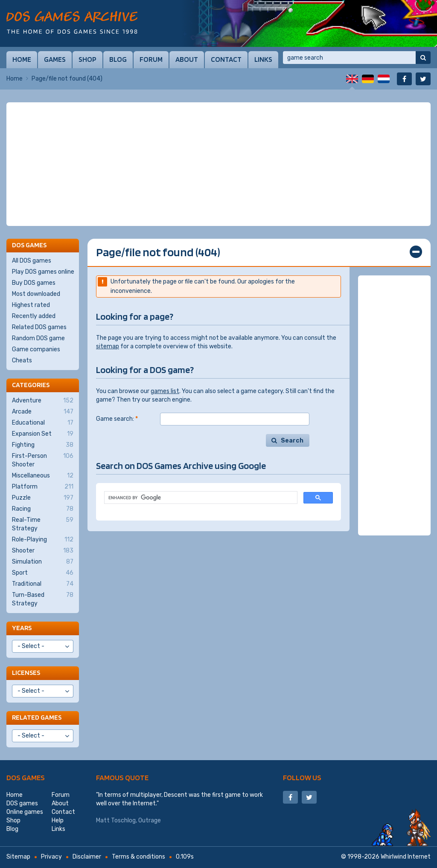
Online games (25, 812)
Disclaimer (87, 857)
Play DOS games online (43, 272)
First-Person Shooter (43, 460)
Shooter (43, 551)
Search (292, 441)
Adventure (43, 401)
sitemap (108, 346)
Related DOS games (39, 327)
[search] (200, 498)
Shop (87, 59)
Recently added (34, 316)
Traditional (43, 584)
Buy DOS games (34, 283)
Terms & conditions (138, 857)
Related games (37, 717)
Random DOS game (38, 338)
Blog (118, 59)
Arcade (43, 412)
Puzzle (43, 498)
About (187, 59)
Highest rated (31, 305)
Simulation (43, 562)
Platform (43, 487)
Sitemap (18, 857)
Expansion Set (43, 434)
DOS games (26, 777)
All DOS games (32, 261)
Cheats (22, 360)
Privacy (51, 857)
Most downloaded (36, 294)
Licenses (26, 673)
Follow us (302, 777)
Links (263, 59)
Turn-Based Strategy (43, 599)
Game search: (117, 419)
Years (22, 628)
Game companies (36, 349)
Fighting (43, 445)
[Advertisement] (218, 164)
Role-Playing (43, 540)
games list (165, 391)
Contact (226, 59)
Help (58, 820)
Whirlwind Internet (406, 857)
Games (55, 59)
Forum (151, 59)
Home (22, 59)
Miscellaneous (43, 476)
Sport (43, 573)
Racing (43, 509)
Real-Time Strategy (43, 524)
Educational (43, 423)
